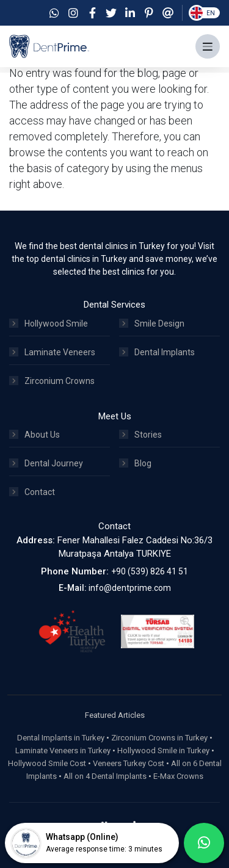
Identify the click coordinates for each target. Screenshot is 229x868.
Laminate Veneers (52, 352)
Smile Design (152, 324)
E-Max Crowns (178, 776)
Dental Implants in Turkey (61, 738)
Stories (140, 435)
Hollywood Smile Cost (47, 763)
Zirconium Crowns (52, 381)
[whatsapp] (204, 843)
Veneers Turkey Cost (129, 763)
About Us (35, 435)
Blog (135, 463)
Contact (32, 492)
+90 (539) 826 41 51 (150, 571)
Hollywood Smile (49, 324)
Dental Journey (46, 463)
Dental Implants (157, 352)
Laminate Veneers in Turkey (63, 750)
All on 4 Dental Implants (105, 776)
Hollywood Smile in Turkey (163, 750)
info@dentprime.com (130, 588)
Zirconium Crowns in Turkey (159, 738)
